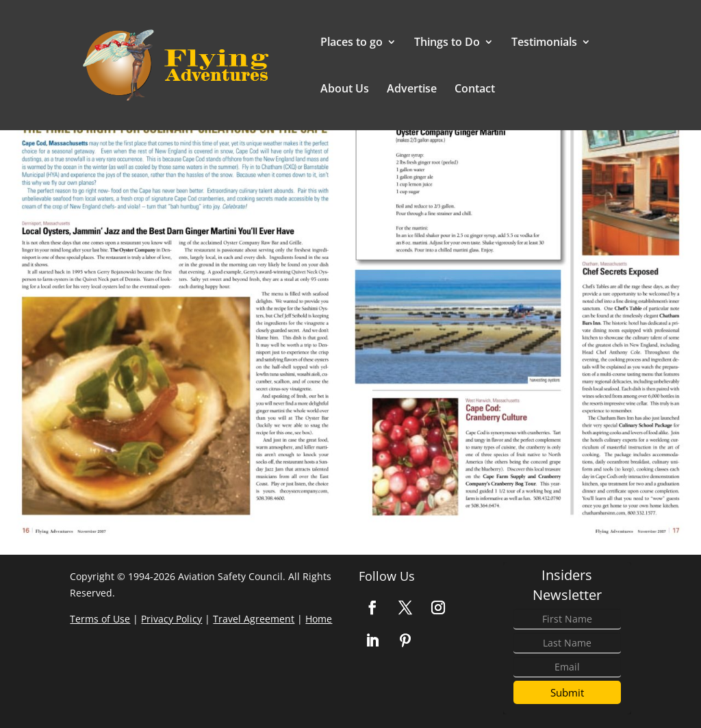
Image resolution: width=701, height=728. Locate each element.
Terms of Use (100, 619)
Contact (475, 90)
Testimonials (544, 43)
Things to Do (447, 43)
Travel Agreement (254, 619)
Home (319, 619)
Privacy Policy (171, 619)
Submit (567, 692)
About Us (345, 90)
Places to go (352, 43)
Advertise (412, 90)
